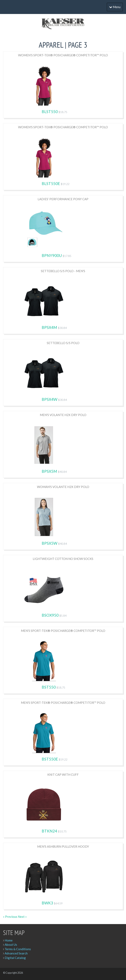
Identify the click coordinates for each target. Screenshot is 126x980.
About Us (11, 945)
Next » (22, 917)
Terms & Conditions (18, 949)
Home (9, 940)
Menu (115, 7)
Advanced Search (16, 953)
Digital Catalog (15, 958)
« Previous (10, 917)
